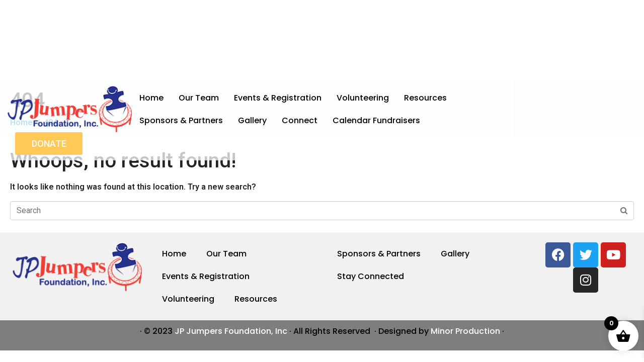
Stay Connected (371, 276)
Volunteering (363, 98)
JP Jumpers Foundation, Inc (231, 331)
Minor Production (465, 331)
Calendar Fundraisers (376, 120)
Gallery (252, 120)
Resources (425, 98)
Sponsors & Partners (181, 120)
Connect (300, 120)
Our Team (199, 98)
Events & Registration (278, 98)
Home (151, 98)
